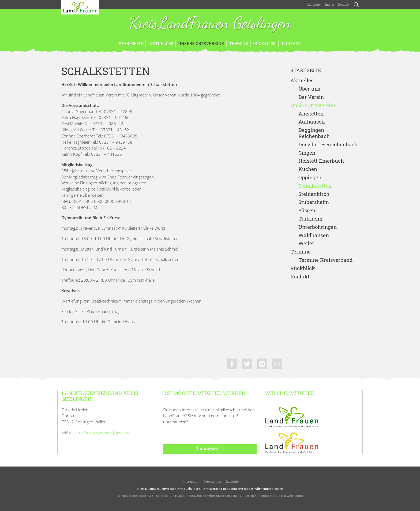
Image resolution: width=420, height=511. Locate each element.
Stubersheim (314, 202)
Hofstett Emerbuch (321, 161)
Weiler (306, 243)
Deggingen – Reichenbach (314, 133)
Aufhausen (312, 122)
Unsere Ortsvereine (201, 43)
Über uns (309, 89)
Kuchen (308, 169)
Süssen (307, 210)
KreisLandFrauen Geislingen (210, 24)
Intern (329, 4)
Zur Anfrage (210, 449)
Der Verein (311, 97)
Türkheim (310, 219)
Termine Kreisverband (325, 260)
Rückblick (265, 43)
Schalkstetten (315, 186)
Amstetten (311, 114)
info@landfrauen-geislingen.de (102, 432)
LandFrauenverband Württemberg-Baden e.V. (210, 496)
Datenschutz (212, 481)
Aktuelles (161, 43)
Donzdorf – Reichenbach (328, 145)
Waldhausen (314, 235)
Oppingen (310, 178)
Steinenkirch (314, 194)
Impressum (190, 481)
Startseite (314, 4)
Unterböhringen (318, 227)
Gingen (307, 153)
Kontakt (344, 4)
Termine (239, 43)
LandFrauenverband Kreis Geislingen (174, 489)
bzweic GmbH (293, 496)
